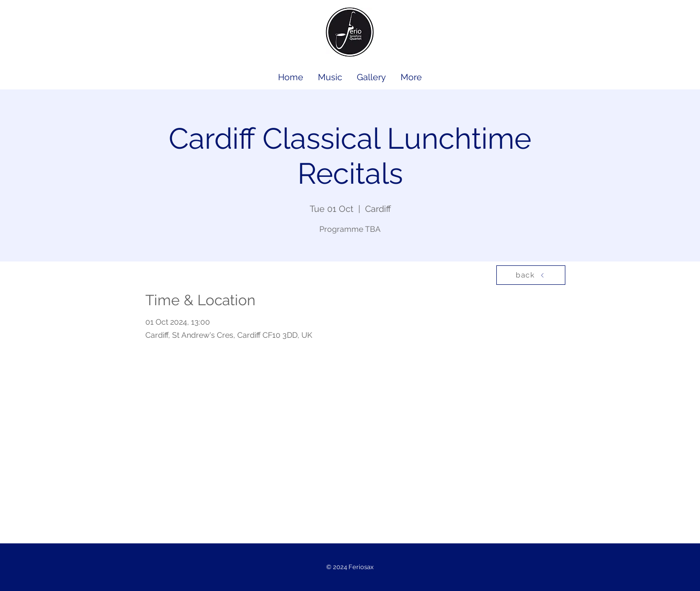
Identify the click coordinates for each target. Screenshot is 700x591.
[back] (531, 275)
